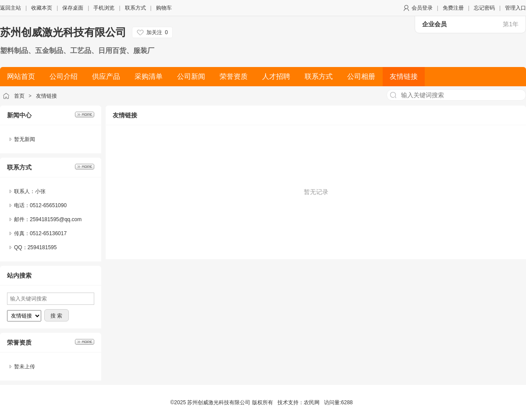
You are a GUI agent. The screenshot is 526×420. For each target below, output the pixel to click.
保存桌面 (73, 8)
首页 (19, 96)
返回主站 (11, 8)
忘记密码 (484, 8)
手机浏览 (104, 8)
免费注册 (453, 8)
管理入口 (515, 8)
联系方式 (135, 8)
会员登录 (422, 8)
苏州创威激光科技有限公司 (63, 32)
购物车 (164, 8)
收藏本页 (42, 8)
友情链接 (46, 96)
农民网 (312, 402)
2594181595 (42, 247)
